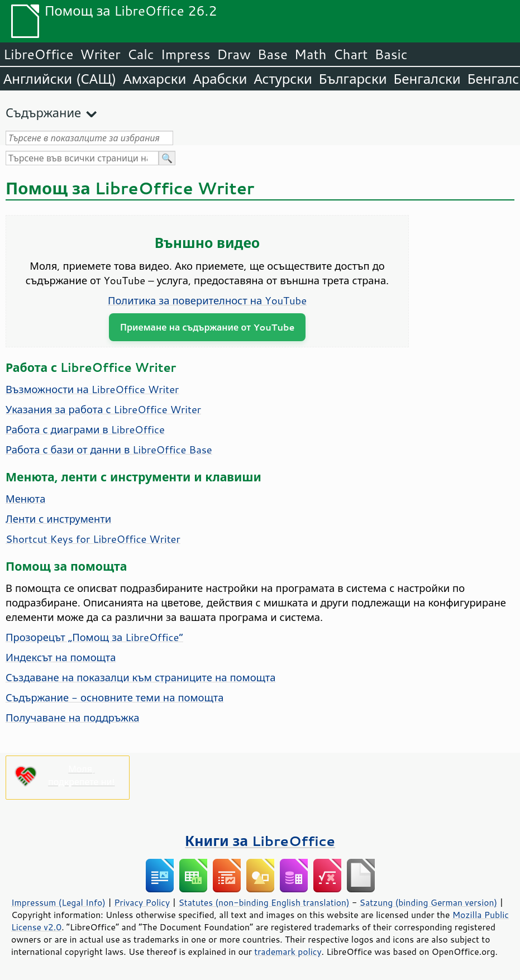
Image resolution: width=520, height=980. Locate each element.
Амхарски (154, 79)
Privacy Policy (142, 902)
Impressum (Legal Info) (58, 902)
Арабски (220, 79)
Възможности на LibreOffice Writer (92, 389)
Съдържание (43, 113)
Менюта (25, 499)
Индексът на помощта (61, 657)
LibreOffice (38, 54)
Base (273, 54)
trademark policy (288, 952)
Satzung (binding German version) (429, 902)
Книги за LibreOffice (260, 841)
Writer (100, 54)
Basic (391, 54)
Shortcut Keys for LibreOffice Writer (93, 539)
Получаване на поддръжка (72, 718)
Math (311, 54)
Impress (186, 54)
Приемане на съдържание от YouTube (207, 327)
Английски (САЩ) (60, 79)
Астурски (283, 79)
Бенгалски (427, 79)
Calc (141, 54)
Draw (233, 54)
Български (353, 79)
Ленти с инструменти (58, 519)
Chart (350, 54)
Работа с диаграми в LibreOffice (85, 429)
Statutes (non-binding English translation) (264, 902)
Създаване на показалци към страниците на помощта (141, 677)
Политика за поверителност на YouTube (207, 300)
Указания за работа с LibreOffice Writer (103, 409)
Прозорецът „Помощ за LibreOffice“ (94, 637)
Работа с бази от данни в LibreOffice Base (109, 450)
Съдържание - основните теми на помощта (115, 697)
